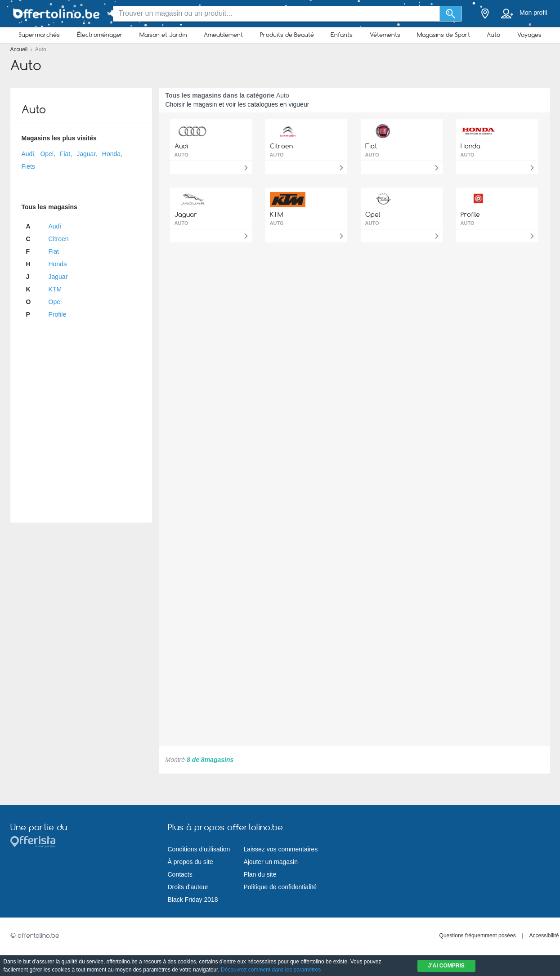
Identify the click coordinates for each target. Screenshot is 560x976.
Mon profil (533, 13)
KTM (55, 289)
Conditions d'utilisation (199, 849)
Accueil (20, 49)
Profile (58, 314)
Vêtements (385, 35)
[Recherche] (451, 14)
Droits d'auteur (188, 887)
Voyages (529, 35)
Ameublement (223, 35)
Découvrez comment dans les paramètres (271, 970)
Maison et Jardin (163, 35)
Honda (111, 154)
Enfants (342, 35)
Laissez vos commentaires (280, 849)
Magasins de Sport (444, 35)
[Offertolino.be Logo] (55, 14)
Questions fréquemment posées (478, 936)
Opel (47, 154)
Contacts (180, 874)
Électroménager (100, 35)
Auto (493, 35)
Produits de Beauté (287, 35)
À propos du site (190, 862)
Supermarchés (39, 35)
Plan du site (260, 874)
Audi (28, 154)
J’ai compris (446, 966)
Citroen (59, 239)
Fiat (65, 154)
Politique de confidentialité (280, 887)
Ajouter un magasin (271, 862)
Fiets (28, 166)
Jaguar (86, 154)
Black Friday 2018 (193, 900)
